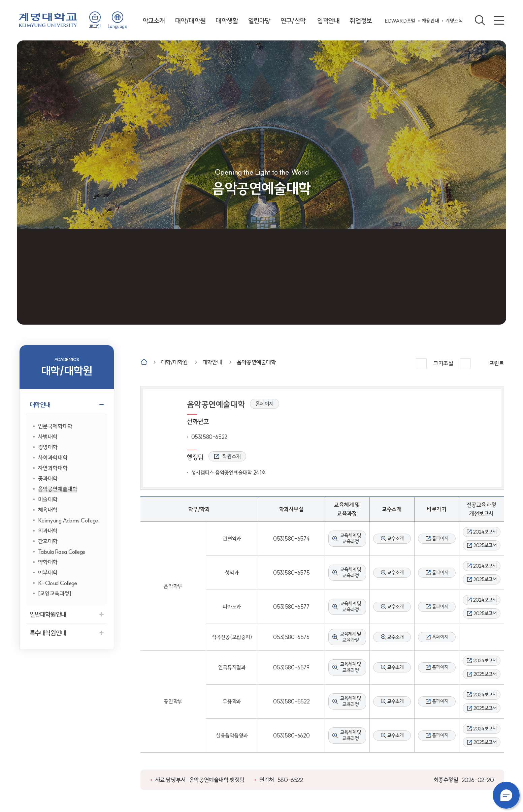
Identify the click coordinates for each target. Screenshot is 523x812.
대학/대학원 (190, 21)
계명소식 (454, 21)
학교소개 (154, 21)
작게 (465, 364)
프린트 (497, 363)
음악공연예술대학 (256, 362)
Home (144, 362)
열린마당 (259, 21)
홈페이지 (264, 404)
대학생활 (227, 21)
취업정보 (361, 21)
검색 (480, 20)
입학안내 (328, 21)
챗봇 (506, 795)
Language (118, 26)
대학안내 (212, 362)
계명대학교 (48, 19)
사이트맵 (499, 20)
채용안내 (430, 21)
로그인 (95, 26)
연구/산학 (293, 21)
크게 (421, 364)
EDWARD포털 (400, 21)
